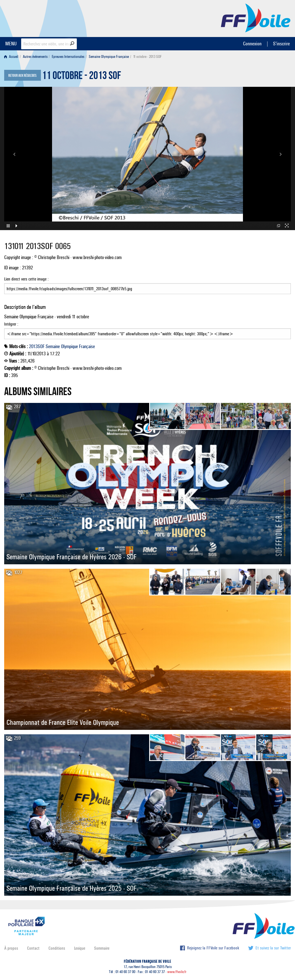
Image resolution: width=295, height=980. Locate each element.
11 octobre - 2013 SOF (82, 77)
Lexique (80, 948)
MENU (11, 44)
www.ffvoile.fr (177, 972)
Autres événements (35, 57)
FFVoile (256, 18)
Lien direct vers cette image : (147, 285)
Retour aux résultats (22, 76)
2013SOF (37, 346)
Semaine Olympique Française (109, 57)
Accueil (11, 57)
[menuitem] (12, 57)
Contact (33, 948)
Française (87, 346)
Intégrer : (147, 330)
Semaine (53, 346)
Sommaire (102, 948)
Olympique (69, 346)
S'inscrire (281, 44)
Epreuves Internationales (68, 57)
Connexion (252, 44)
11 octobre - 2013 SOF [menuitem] (147, 57)
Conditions (57, 948)
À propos (11, 948)
